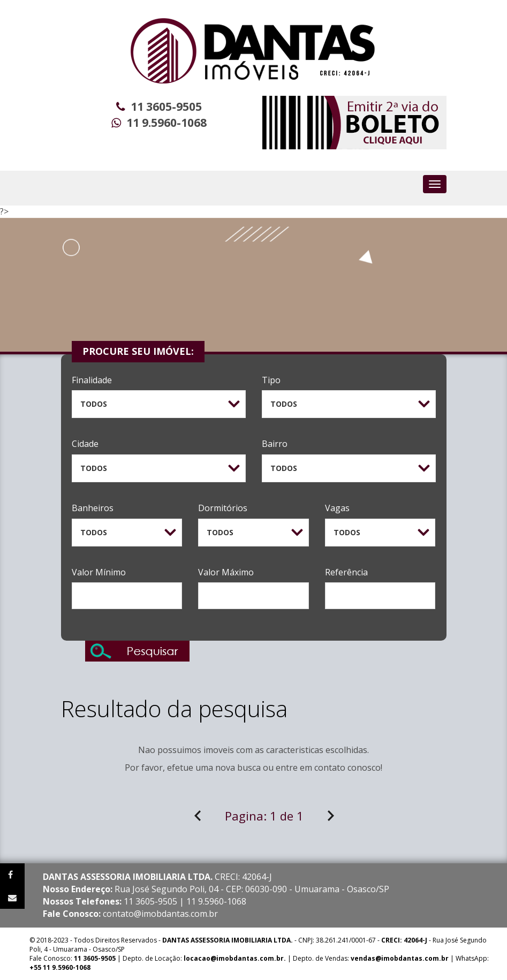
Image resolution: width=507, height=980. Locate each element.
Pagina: (264, 816)
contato (330, 768)
